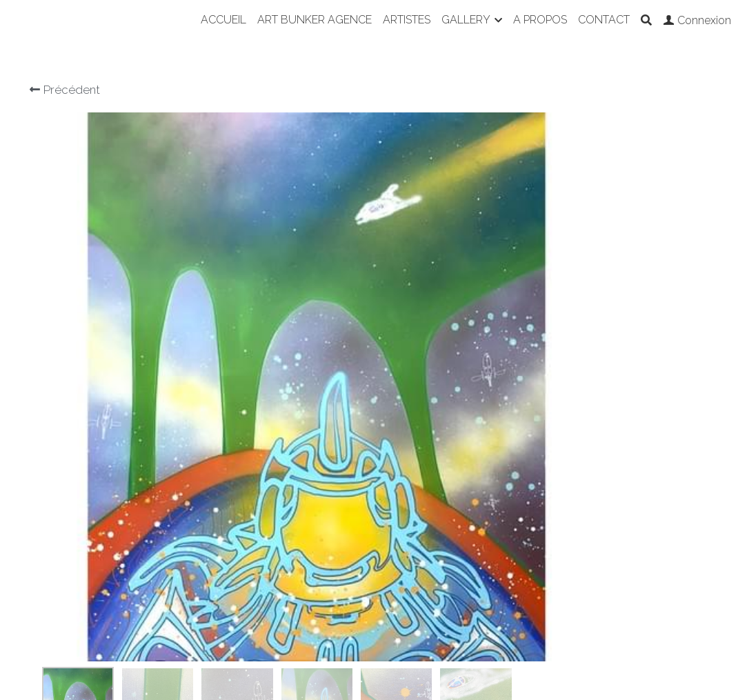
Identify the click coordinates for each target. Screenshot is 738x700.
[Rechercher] (646, 20)
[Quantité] (576, 261)
